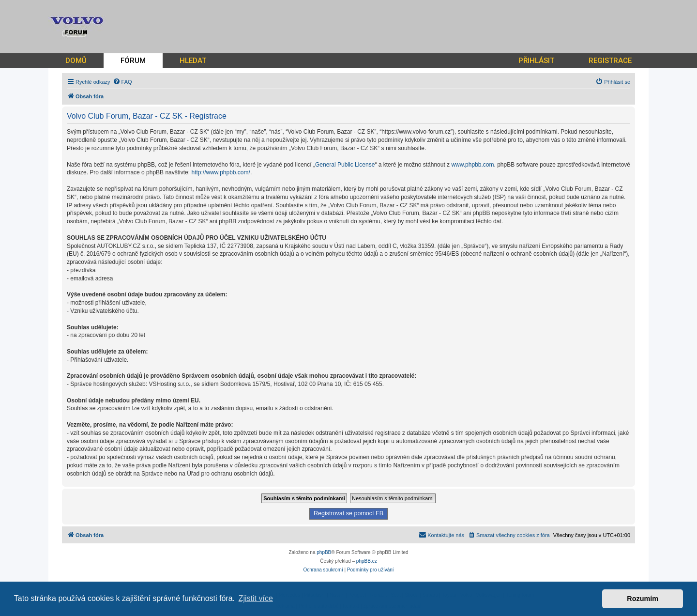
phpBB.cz (367, 561)
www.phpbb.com (472, 165)
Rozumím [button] (643, 599)
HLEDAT (193, 61)
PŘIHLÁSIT (536, 61)
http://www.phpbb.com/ (220, 172)
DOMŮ (76, 61)
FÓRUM (133, 61)
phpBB (324, 552)
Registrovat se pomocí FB (348, 513)
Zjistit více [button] (256, 598)
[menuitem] (122, 82)
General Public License (345, 165)
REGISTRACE (610, 61)
